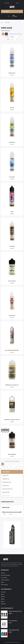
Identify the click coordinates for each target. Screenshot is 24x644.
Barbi (12, 212)
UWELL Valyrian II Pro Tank (15, 611)
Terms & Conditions (5, 580)
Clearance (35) (5, 475)
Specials (3, 601)
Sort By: (7, 37)
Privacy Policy (4, 578)
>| (17, 467)
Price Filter (6, 507)
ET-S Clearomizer (13, 621)
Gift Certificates (4, 585)
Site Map (3, 597)
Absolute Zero (12, 73)
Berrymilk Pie (12, 316)
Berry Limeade (12, 281)
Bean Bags (12, 246)
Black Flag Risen (12, 454)
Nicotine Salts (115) (7, 482)
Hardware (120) (6, 479)
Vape (12, 642)
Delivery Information (5, 575)
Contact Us (3, 592)
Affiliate (3, 599)
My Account (7, 3)
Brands (2, 582)
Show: (8, 39)
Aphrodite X (12, 142)
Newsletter (3, 604)
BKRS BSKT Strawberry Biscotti (12, 420)
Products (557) (6, 485)
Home (2, 22)
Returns (3, 594)
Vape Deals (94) (6, 492)
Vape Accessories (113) (7, 489)
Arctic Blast (12, 177)
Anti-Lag (12, 108)
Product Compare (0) (5, 31)
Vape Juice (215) (6, 496)
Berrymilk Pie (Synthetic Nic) (12, 350)
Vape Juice (7, 22)
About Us (3, 573)
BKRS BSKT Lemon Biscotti (12, 385)
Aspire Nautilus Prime (14, 630)
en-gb (18, 3)
